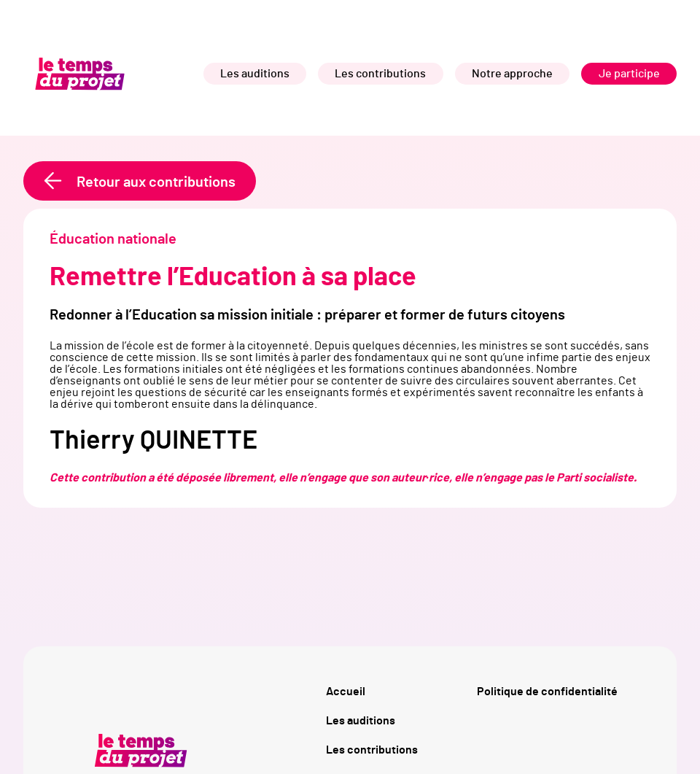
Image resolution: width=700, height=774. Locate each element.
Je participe (629, 74)
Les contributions (380, 74)
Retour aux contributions (156, 182)
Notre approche (512, 74)
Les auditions (255, 74)
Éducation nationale (113, 239)
